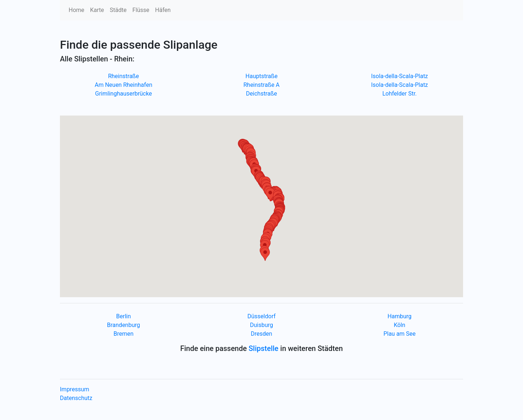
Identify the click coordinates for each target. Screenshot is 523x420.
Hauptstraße (261, 76)
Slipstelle (263, 348)
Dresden (262, 334)
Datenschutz (76, 398)
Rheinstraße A (261, 85)
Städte (118, 10)
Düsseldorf (261, 316)
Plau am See (400, 334)
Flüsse (141, 10)
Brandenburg (123, 325)
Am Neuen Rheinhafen (124, 85)
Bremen (123, 334)
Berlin (124, 316)
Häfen (163, 10)
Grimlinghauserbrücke (123, 94)
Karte (97, 10)
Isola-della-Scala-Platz (400, 76)
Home (76, 10)
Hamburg (400, 316)
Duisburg (261, 325)
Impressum (75, 389)
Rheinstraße (123, 76)
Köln (400, 325)
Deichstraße (261, 94)
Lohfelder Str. (400, 94)
